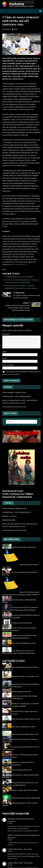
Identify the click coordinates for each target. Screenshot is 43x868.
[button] (40, 11)
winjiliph (10, 863)
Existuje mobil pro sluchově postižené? (21, 820)
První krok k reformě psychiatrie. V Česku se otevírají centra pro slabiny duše (22, 281)
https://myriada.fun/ (14, 494)
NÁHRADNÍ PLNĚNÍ (9, 520)
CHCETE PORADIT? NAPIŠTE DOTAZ (14, 393)
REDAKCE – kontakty (10, 516)
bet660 (10, 849)
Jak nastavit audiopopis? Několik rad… (24, 837)
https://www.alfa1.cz (19, 265)
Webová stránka (8, 365)
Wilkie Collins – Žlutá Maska (23, 849)
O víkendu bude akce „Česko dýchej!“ (19, 277)
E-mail (4, 358)
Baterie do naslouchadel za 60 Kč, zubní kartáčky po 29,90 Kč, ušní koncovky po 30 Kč (20, 402)
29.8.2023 (7, 29)
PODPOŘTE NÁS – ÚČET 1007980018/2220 (17, 397)
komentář (6, 334)
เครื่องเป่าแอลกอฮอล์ (15, 835)
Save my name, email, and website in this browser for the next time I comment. (21, 373)
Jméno (5, 352)
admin (16, 29)
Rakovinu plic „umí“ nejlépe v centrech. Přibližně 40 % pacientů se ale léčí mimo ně (21, 287)
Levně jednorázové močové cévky (14, 407)
